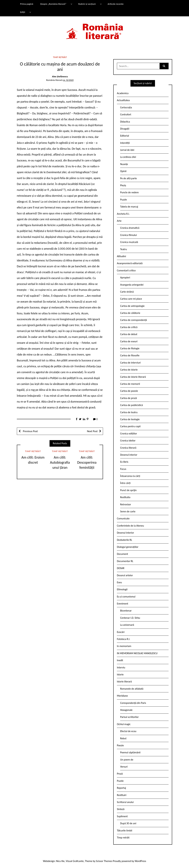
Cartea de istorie (129, 370)
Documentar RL (125, 561)
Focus (123, 469)
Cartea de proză (129, 398)
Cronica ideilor (128, 441)
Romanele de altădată (132, 689)
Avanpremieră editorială (130, 263)
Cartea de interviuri (130, 363)
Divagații (125, 129)
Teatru (124, 249)
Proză (120, 774)
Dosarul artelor (125, 575)
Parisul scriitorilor (129, 717)
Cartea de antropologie (132, 306)
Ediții (23, 12)
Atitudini (121, 256)
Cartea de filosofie (130, 355)
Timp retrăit (60, 57)
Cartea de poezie (129, 391)
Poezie (120, 745)
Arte (119, 221)
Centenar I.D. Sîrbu (130, 618)
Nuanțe (124, 164)
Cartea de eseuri (129, 341)
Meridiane (122, 696)
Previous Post (30, 431)
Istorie (120, 674)
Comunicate (123, 518)
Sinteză (121, 809)
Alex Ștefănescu (60, 76)
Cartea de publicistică (131, 405)
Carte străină (127, 292)
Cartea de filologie (130, 348)
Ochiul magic (124, 724)
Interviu (121, 667)
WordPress (140, 861)
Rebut (123, 738)
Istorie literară (124, 682)
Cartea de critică (129, 327)
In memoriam (124, 646)
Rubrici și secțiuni (87, 4)
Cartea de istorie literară (133, 377)
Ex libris (124, 462)
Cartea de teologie (130, 419)
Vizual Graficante (75, 861)
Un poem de (127, 760)
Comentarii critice (126, 270)
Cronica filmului (128, 235)
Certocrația (126, 107)
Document (122, 554)
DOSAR (121, 568)
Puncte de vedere (129, 192)
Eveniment (123, 604)
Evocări (121, 632)
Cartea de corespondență (134, 320)
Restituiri (122, 795)
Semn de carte (128, 511)
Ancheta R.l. (123, 214)
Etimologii (122, 589)
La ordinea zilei (128, 157)
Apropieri (125, 277)
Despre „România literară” (53, 4)
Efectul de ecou (128, 731)
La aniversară (127, 625)
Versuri (124, 767)
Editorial (125, 136)
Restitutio (125, 497)
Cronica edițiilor (129, 434)
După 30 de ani (128, 823)
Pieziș (123, 185)
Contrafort (126, 114)
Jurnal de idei (127, 150)
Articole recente (116, 4)
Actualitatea (123, 100)
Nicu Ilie (60, 861)
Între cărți (125, 483)
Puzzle (124, 200)
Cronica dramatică (130, 228)
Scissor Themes (104, 861)
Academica (123, 93)
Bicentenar (126, 611)
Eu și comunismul (126, 597)
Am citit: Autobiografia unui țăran (60, 462)
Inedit (120, 660)
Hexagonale (126, 710)
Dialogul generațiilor (128, 547)
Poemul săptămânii (130, 752)
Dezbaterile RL (125, 540)
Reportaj (121, 788)
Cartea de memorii (130, 384)
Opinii (123, 171)
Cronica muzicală (129, 242)
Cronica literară (128, 448)
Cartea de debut (129, 334)
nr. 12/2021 (68, 80)
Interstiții (125, 143)
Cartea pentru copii (130, 426)
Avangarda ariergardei (132, 285)
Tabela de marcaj (129, 207)
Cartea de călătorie (130, 313)
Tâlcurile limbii (125, 831)
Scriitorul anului (125, 802)
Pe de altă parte (129, 178)
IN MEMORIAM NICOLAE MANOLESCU (137, 653)
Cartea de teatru (129, 412)
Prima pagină (27, 4)
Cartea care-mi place (131, 299)
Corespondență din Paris (133, 703)
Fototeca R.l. (124, 639)
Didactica (125, 122)
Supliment (122, 816)
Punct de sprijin (128, 490)
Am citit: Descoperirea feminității (87, 462)
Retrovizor (126, 504)
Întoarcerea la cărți (130, 476)
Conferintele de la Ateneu (130, 526)
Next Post (92, 431)
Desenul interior (129, 455)
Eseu (119, 582)
